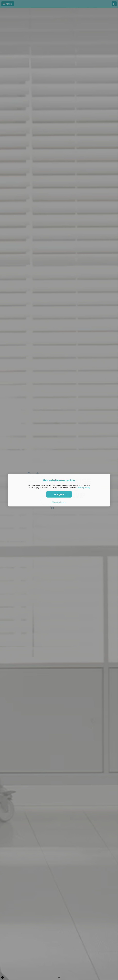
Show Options (59, 502)
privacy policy (84, 488)
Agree (59, 494)
